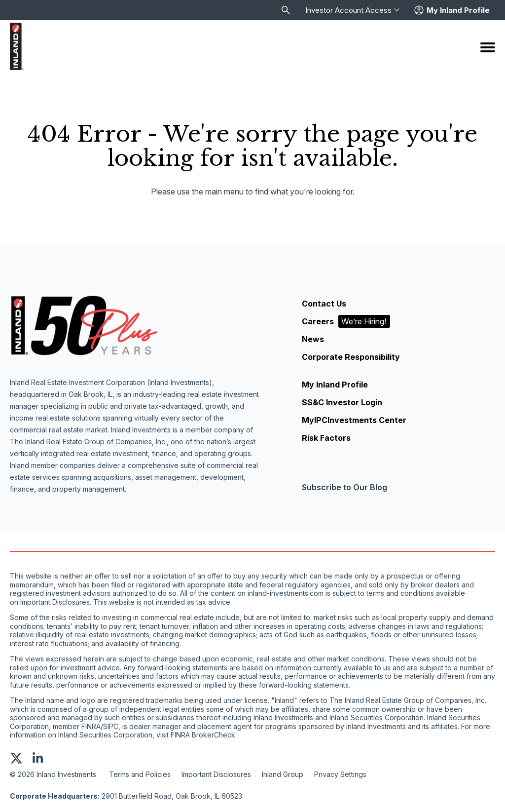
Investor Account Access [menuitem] (352, 10)
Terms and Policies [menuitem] (140, 774)
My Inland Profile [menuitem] (335, 385)
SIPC (111, 727)
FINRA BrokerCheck (203, 735)
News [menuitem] (313, 339)
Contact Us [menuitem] (324, 304)
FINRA (91, 727)
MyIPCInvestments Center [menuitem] (354, 420)
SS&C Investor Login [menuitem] (342, 402)
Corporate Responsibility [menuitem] (351, 357)
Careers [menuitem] (346, 321)
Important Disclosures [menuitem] (216, 774)
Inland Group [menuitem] (283, 774)
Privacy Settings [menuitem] (340, 774)
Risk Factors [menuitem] (326, 438)
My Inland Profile (458, 10)
